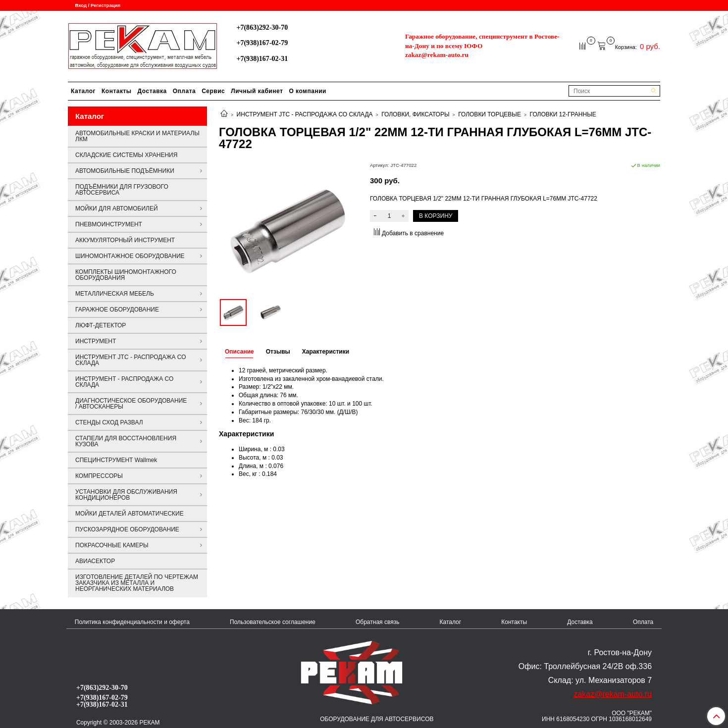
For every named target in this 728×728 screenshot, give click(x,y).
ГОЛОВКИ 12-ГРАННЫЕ (563, 114)
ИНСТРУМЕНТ (96, 341)
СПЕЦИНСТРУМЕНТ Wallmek (116, 460)
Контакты (117, 91)
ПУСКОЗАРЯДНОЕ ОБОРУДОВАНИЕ (127, 529)
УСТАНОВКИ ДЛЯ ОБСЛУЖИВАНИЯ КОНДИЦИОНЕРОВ (126, 495)
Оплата (184, 91)
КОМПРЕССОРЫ (99, 476)
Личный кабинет (257, 91)
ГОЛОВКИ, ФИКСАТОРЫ (415, 114)
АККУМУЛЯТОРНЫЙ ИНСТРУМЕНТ (125, 240)
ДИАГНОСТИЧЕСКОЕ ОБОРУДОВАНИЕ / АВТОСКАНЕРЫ (131, 404)
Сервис (213, 91)
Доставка (152, 91)
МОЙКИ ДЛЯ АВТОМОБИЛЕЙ (117, 208)
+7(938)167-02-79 (262, 43)
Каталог (83, 91)
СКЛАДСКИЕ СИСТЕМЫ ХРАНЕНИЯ (126, 155)
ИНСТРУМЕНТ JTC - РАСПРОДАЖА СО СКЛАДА (305, 114)
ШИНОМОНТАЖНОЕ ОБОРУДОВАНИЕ (130, 256)
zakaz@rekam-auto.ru (437, 55)
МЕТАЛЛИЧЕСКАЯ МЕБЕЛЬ (115, 294)
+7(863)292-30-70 (262, 27)
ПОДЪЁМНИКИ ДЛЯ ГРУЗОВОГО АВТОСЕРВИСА (122, 190)
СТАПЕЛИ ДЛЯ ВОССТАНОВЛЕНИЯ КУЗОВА (126, 441)
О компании (308, 91)
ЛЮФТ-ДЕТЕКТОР (101, 325)
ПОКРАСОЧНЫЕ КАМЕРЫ (112, 545)
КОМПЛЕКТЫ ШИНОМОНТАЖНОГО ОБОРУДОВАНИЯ (126, 275)
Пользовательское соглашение (273, 622)
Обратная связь (377, 622)
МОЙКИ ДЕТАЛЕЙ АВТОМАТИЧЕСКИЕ (130, 514)
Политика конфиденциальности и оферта (132, 622)
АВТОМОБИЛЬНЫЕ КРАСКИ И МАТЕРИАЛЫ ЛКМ (137, 136)
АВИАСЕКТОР (95, 561)
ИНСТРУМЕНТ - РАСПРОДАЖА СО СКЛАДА (124, 382)
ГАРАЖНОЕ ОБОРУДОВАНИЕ (117, 310)
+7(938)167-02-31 (262, 58)
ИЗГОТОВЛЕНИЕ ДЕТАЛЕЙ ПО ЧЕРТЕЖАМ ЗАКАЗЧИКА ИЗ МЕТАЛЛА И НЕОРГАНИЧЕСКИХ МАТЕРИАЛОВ (137, 583)
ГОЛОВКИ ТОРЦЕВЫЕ (490, 114)
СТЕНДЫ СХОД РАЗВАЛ (109, 422)
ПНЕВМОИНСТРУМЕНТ (109, 224)
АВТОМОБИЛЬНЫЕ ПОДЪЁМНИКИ (125, 171)
